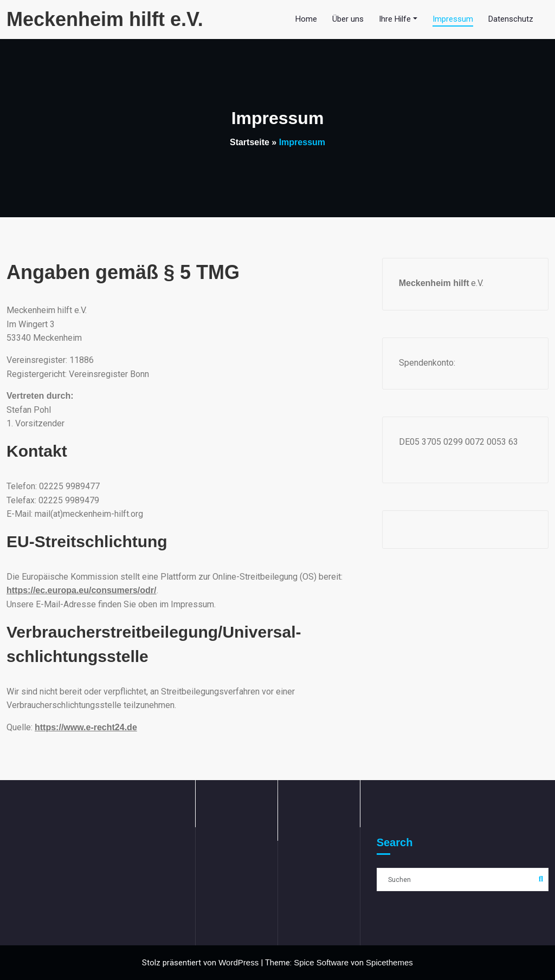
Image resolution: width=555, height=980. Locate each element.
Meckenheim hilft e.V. (105, 19)
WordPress (238, 962)
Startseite (250, 142)
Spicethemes (389, 962)
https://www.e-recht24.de (86, 727)
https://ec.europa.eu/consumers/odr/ (82, 590)
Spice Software (321, 962)
